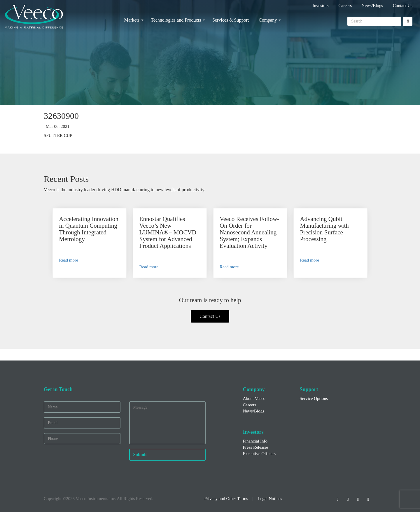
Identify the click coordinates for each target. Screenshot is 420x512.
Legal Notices (270, 499)
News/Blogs (372, 6)
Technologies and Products (176, 20)
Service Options (314, 398)
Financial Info (255, 441)
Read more (68, 260)
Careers (345, 6)
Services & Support (231, 20)
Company (268, 20)
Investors (321, 6)
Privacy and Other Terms (226, 499)
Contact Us (403, 6)
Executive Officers (259, 454)
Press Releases (256, 447)
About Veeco (254, 398)
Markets (132, 20)
